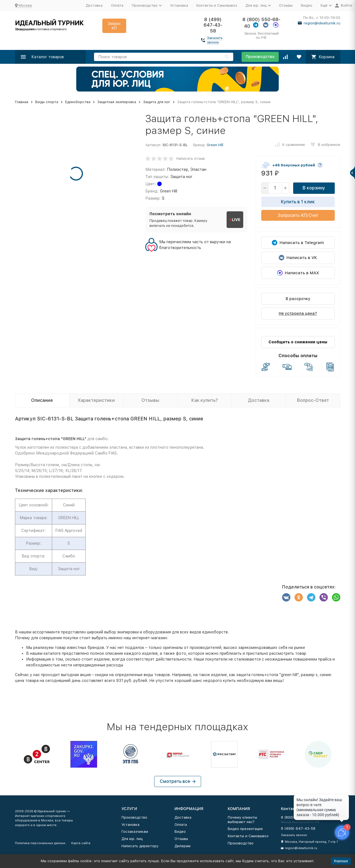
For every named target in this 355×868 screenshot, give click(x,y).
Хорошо (341, 861)
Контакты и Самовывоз (217, 5)
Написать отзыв (191, 158)
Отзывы (286, 5)
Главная (22, 102)
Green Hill (215, 145)
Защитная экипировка (117, 102)
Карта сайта (81, 843)
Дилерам (182, 846)
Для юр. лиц (132, 839)
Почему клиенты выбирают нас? (242, 820)
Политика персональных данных (40, 843)
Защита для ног (157, 102)
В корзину (314, 188)
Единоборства (78, 102)
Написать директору (140, 846)
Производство (260, 57)
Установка (179, 5)
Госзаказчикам (135, 832)
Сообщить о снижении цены (298, 342)
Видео (307, 5)
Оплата (117, 5)
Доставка (94, 5)
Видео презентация (245, 829)
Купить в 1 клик (298, 202)
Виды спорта (47, 102)
